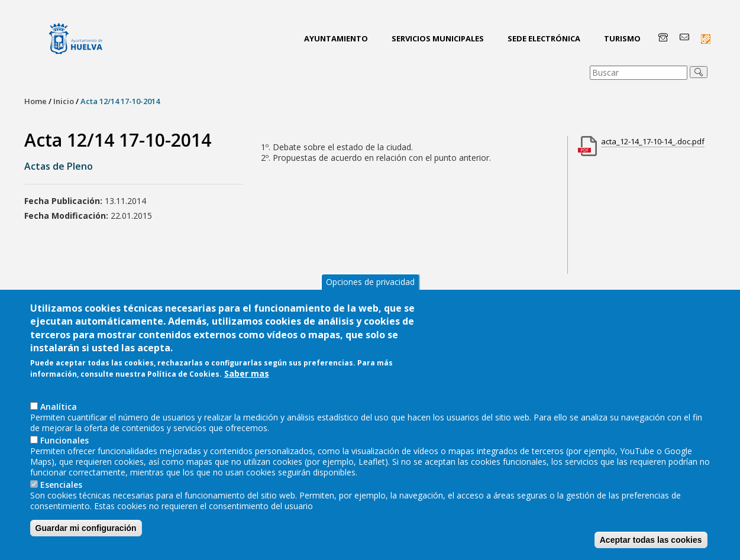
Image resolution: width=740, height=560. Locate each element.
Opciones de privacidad (370, 287)
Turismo (622, 38)
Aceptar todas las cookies (651, 545)
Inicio (64, 101)
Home (35, 101)
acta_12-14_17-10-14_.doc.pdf (653, 141)
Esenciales (61, 490)
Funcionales (64, 446)
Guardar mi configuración (86, 533)
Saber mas (247, 379)
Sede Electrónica (544, 38)
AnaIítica (59, 412)
